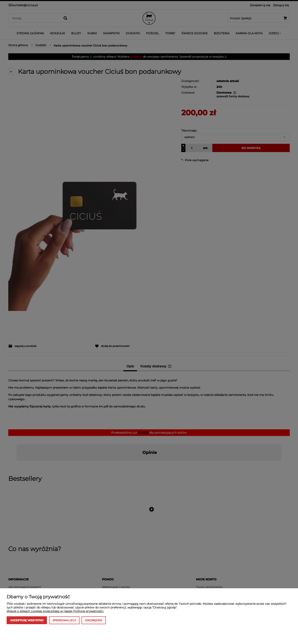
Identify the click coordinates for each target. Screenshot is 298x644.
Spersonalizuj (64, 620)
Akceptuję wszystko (27, 620)
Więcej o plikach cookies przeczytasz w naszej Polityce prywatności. (55, 611)
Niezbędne (94, 620)
